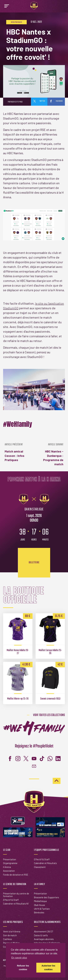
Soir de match (10, 935)
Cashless (8, 939)
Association (9, 871)
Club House (40, 905)
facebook (56, 101)
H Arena (7, 867)
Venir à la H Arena (12, 931)
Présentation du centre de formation (16, 895)
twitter (39, 101)
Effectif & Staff (42, 859)
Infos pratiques (16, 22)
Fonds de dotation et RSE (16, 875)
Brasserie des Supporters (46, 897)
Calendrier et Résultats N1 (16, 904)
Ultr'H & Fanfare (42, 909)
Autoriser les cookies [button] (48, 968)
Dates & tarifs (41, 935)
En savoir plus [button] (19, 958)
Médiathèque (40, 901)
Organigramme (10, 863)
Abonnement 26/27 (43, 931)
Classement (40, 867)
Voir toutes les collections (49, 715)
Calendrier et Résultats (45, 863)
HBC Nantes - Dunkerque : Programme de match (49, 455)
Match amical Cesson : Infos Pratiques (19, 452)
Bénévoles (39, 912)
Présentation (10, 859)
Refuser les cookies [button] (23, 968)
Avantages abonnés (44, 939)
